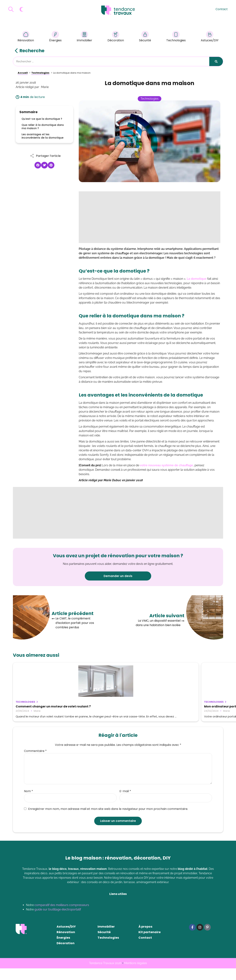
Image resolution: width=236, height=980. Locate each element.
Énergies (55, 37)
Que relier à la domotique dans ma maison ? (43, 127)
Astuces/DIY (210, 37)
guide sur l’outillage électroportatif (58, 921)
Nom (28, 803)
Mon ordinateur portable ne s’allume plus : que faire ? (116, 708)
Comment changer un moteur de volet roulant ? (46, 708)
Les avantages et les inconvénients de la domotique (42, 136)
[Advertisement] (150, 217)
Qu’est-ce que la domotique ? (42, 119)
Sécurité (145, 37)
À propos (145, 938)
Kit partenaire (150, 944)
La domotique (197, 279)
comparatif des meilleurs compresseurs (62, 917)
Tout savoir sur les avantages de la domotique (185, 708)
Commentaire (35, 763)
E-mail (125, 803)
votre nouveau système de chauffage (166, 465)
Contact (222, 9)
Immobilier (84, 37)
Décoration (116, 37)
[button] (38, 165)
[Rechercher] (216, 61)
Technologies (176, 37)
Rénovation (26, 37)
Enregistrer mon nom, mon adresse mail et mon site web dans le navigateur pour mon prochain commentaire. (106, 821)
